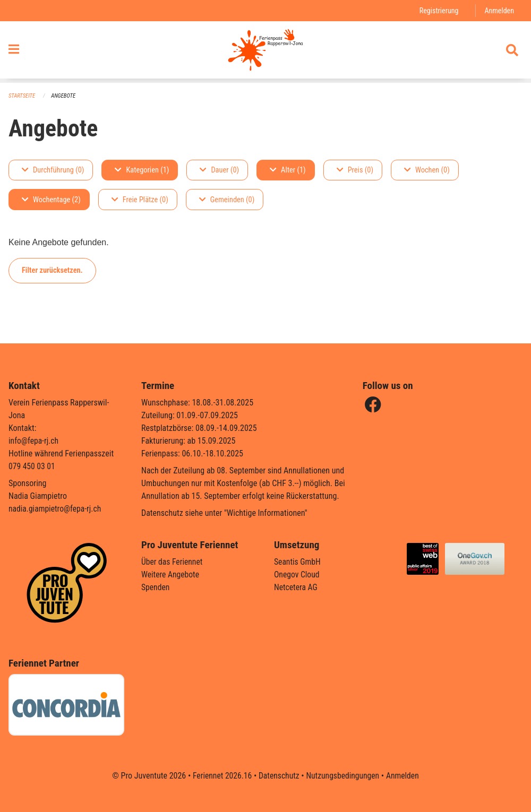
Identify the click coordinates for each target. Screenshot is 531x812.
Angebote (65, 96)
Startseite (22, 96)
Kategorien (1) (142, 170)
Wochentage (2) (51, 200)
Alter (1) (288, 170)
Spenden (156, 587)
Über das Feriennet (173, 562)
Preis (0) (355, 170)
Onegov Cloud (297, 575)
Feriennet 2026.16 (220, 776)
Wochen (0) (427, 170)
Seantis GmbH (298, 562)
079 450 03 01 (32, 466)
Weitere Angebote (171, 575)
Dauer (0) (219, 170)
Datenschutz (279, 776)
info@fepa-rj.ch (34, 441)
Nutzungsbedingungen (343, 776)
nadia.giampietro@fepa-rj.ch (56, 509)
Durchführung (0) (53, 170)
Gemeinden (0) (227, 200)
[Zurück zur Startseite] (265, 52)
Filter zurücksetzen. (52, 270)
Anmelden (499, 10)
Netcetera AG (296, 587)
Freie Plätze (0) (140, 200)
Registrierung (438, 10)
